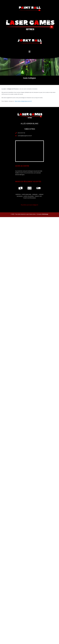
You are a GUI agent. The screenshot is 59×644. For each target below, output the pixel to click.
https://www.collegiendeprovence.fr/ (23, 101)
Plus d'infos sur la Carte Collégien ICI (30, 205)
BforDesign (45, 214)
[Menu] (29, 52)
